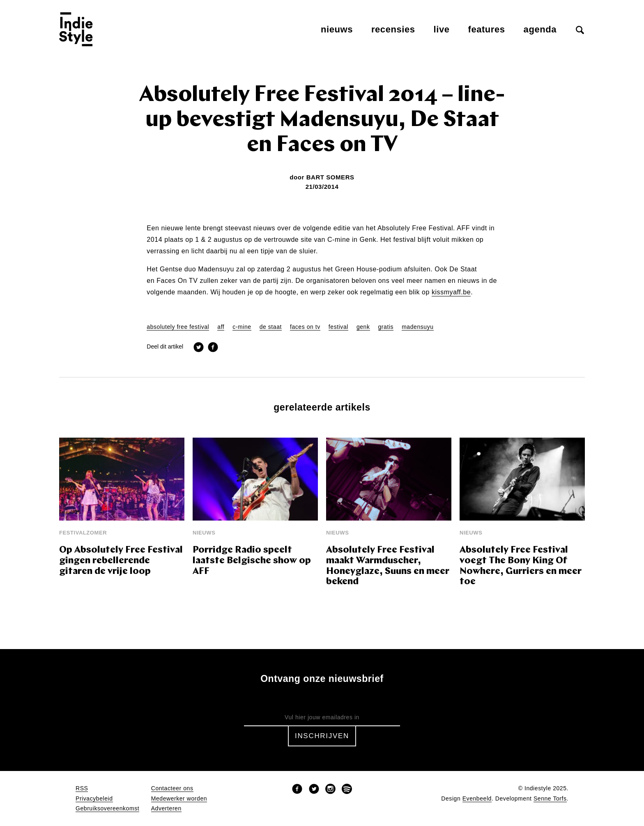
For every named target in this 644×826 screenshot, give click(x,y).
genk (363, 327)
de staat (271, 327)
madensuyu (417, 327)
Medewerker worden (179, 799)
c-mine (242, 327)
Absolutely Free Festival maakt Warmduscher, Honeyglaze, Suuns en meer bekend (388, 566)
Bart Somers (330, 177)
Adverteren (166, 809)
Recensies (393, 29)
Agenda (540, 29)
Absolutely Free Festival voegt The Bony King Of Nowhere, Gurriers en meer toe (521, 566)
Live (442, 29)
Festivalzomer (83, 533)
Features (487, 29)
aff (221, 327)
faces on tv (305, 327)
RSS (82, 788)
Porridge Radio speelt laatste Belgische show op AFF (252, 561)
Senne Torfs (550, 799)
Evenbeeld (477, 799)
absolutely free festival (178, 327)
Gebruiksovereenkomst (107, 809)
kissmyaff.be (451, 292)
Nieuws (337, 29)
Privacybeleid (94, 799)
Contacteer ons (172, 788)
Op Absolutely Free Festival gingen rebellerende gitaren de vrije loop (121, 561)
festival (338, 327)
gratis (386, 327)
